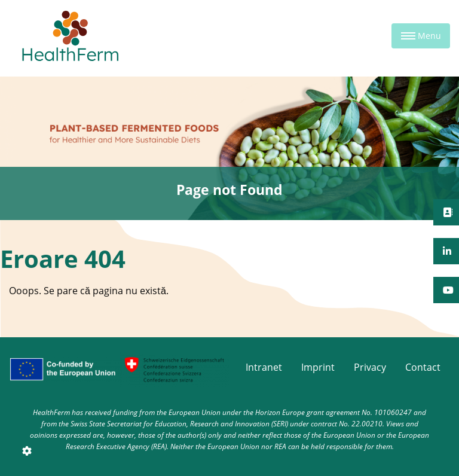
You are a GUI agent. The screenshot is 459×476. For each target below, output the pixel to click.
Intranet (264, 367)
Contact (423, 367)
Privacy (370, 367)
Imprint (318, 367)
